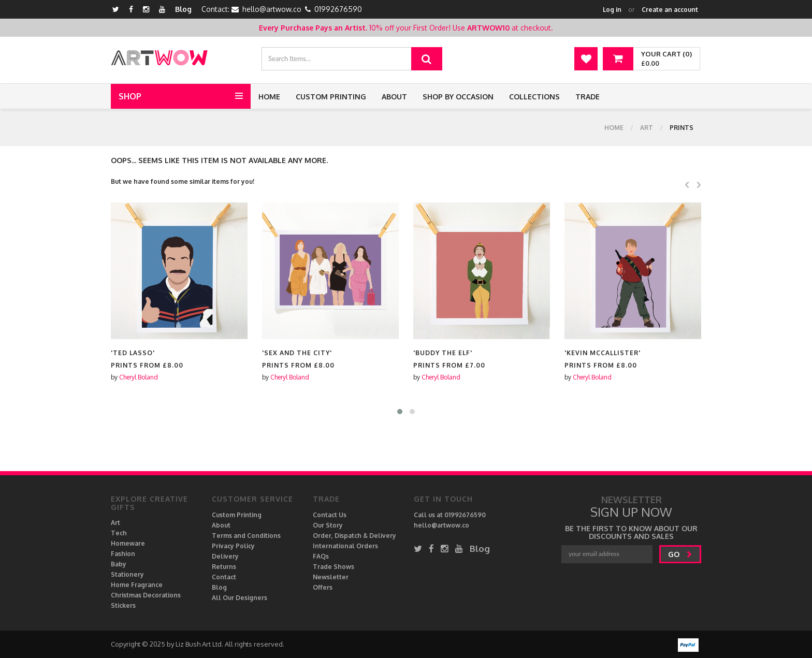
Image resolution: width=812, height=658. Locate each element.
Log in (612, 10)
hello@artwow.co (272, 9)
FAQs (321, 556)
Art (647, 128)
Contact (224, 577)
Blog (183, 9)
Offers (323, 587)
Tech (119, 533)
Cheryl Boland (139, 377)
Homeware (128, 543)
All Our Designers (240, 598)
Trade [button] (588, 97)
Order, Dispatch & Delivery (354, 536)
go (680, 554)
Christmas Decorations (146, 595)
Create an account (670, 10)
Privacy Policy (233, 546)
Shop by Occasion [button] (458, 97)
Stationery (127, 574)
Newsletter (331, 577)
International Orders (345, 546)
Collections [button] (534, 97)
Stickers (123, 605)
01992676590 (338, 9)
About (394, 97)
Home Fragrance (137, 585)
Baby (119, 564)
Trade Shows (334, 567)
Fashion (123, 554)
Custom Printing (331, 97)
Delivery (225, 556)
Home (269, 97)
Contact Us (330, 515)
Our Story (328, 525)
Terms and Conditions (246, 536)
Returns (224, 567)
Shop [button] (130, 96)
